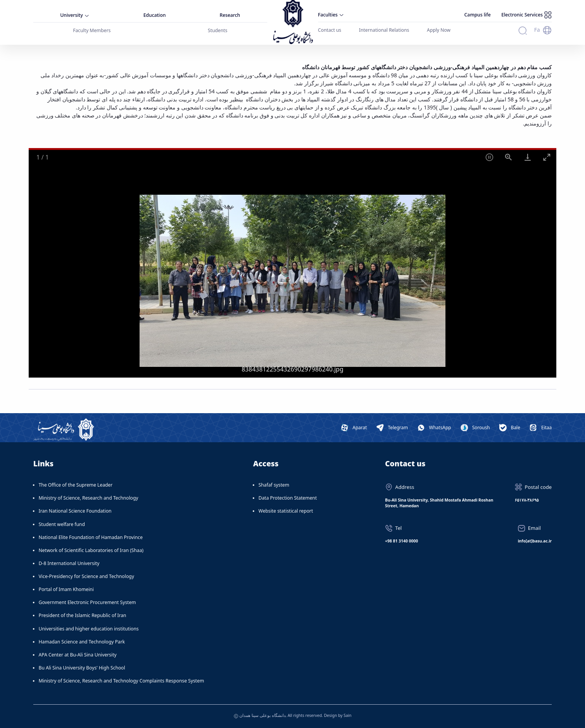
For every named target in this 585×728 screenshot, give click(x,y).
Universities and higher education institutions (89, 629)
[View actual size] (509, 157)
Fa (537, 30)
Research (230, 15)
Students (218, 30)
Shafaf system (274, 485)
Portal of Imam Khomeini (66, 589)
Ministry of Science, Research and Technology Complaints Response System (121, 681)
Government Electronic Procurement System (87, 602)
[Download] (528, 157)
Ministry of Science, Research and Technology (89, 498)
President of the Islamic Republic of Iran (82, 615)
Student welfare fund (62, 524)
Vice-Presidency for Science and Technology (86, 576)
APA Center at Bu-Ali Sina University (78, 655)
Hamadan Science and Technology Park (82, 642)
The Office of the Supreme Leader (76, 485)
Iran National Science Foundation (75, 511)
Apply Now (439, 30)
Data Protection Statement (288, 498)
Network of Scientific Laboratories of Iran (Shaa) (91, 550)
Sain (347, 715)
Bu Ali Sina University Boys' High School (82, 668)
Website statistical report (286, 511)
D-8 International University (69, 563)
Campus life (477, 15)
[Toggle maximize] (547, 157)
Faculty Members (92, 30)
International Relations (384, 30)
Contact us (330, 30)
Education (154, 15)
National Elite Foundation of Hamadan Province (91, 537)
